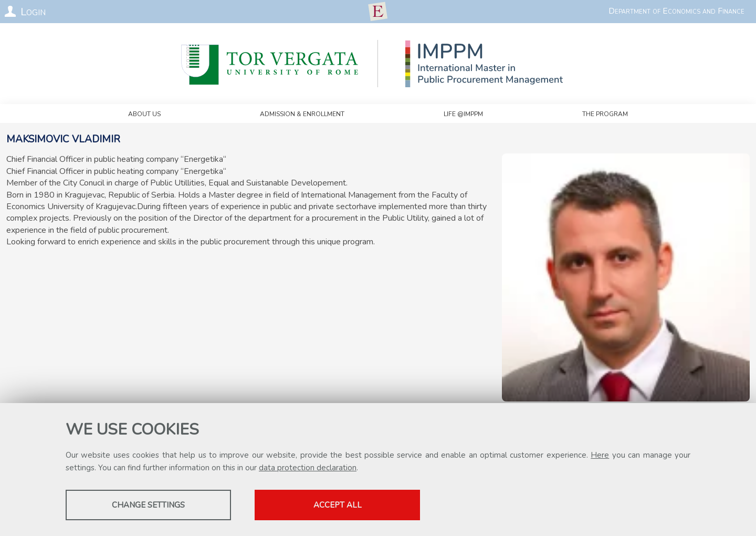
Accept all (338, 505)
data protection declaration (308, 468)
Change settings (148, 505)
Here (600, 455)
